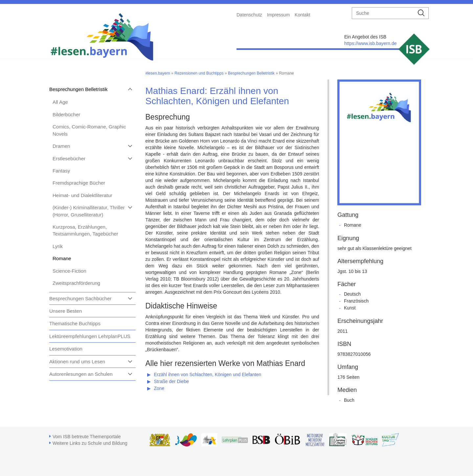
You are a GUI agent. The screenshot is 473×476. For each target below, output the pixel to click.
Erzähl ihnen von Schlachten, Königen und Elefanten (208, 374)
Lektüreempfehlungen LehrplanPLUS (90, 336)
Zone (159, 388)
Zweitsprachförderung (76, 283)
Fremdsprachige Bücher (79, 183)
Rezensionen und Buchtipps (199, 73)
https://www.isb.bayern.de (371, 43)
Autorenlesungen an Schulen (81, 374)
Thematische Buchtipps (75, 323)
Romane (62, 258)
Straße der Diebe (172, 381)
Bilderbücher (66, 114)
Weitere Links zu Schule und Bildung (90, 443)
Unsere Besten (66, 311)
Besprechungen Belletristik (79, 89)
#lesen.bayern (158, 73)
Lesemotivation (66, 349)
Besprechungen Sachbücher (80, 298)
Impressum (278, 15)
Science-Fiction (69, 271)
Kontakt (302, 15)
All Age (60, 102)
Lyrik (58, 246)
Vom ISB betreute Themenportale (87, 437)
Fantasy (61, 171)
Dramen (61, 146)
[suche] (383, 13)
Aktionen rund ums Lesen (77, 362)
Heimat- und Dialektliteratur (82, 195)
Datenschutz (249, 15)
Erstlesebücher (69, 159)
